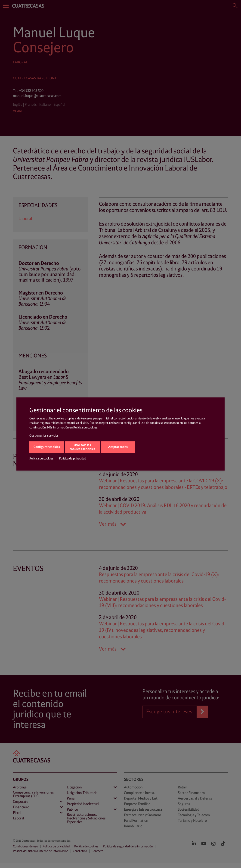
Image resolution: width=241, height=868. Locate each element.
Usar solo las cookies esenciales (82, 447)
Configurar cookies (47, 447)
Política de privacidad (73, 459)
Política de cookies (85, 428)
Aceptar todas (118, 447)
